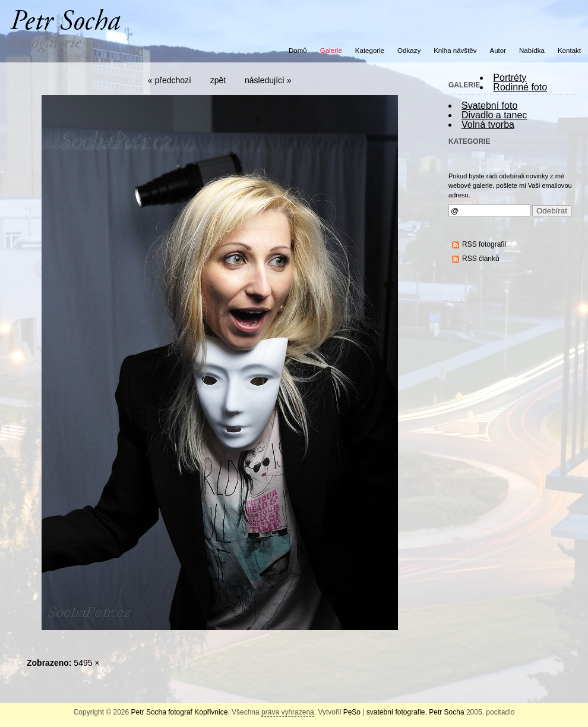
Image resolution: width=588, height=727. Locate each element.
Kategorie (370, 51)
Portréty (510, 78)
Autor (498, 51)
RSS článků (481, 259)
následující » (268, 80)
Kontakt (569, 51)
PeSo (352, 712)
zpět (218, 80)
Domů (298, 51)
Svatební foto (489, 106)
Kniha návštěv (455, 51)
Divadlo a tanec (494, 115)
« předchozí (170, 80)
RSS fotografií (484, 244)
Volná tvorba (488, 125)
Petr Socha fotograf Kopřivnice (180, 712)
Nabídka (532, 51)
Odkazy (409, 51)
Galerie (331, 51)
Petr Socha (446, 712)
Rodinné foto (520, 87)
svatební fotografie (396, 712)
